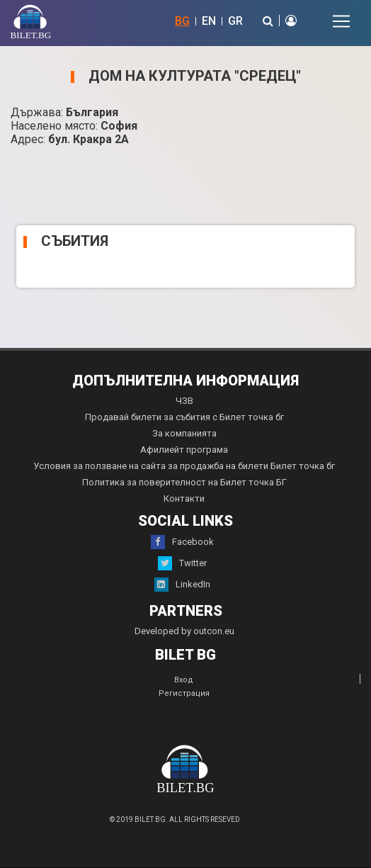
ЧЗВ (184, 401)
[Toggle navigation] (341, 21)
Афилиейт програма (184, 450)
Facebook (182, 542)
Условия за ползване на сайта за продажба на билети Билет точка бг (184, 466)
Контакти (184, 498)
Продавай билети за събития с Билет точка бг (184, 417)
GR (235, 21)
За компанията (184, 433)
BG (182, 21)
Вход (184, 680)
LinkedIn (182, 585)
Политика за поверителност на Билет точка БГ (184, 482)
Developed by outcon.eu (184, 631)
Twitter (182, 563)
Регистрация (184, 693)
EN (209, 21)
